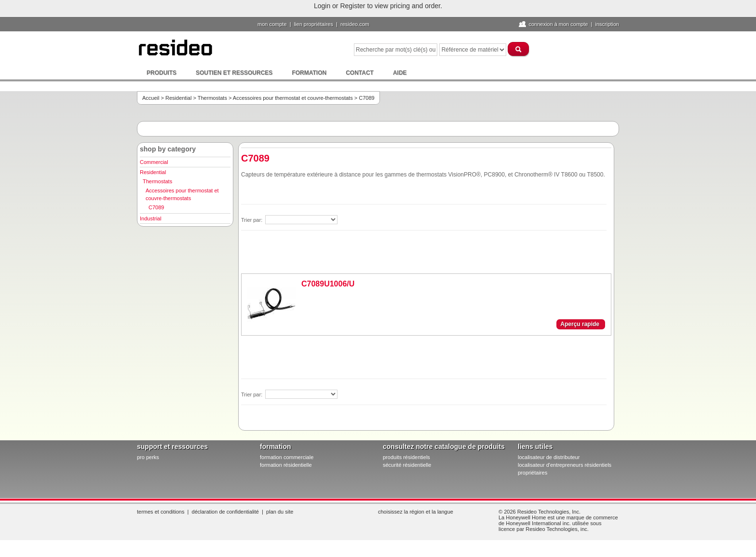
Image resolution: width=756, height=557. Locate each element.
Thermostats (212, 98)
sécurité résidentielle (407, 465)
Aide (400, 73)
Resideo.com (355, 24)
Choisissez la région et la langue (416, 512)
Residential (178, 98)
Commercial (154, 162)
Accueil (151, 98)
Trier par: (252, 220)
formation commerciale (287, 457)
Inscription (607, 24)
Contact (360, 73)
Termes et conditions (161, 512)
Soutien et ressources (234, 73)
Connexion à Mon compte (558, 24)
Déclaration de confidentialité (225, 512)
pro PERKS (148, 457)
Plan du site (280, 512)
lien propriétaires (314, 24)
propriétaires (533, 473)
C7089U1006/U (328, 284)
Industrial (151, 218)
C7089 (156, 207)
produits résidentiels (406, 457)
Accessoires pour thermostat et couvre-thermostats (293, 98)
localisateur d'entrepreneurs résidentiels (565, 465)
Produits (162, 73)
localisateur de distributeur (549, 457)
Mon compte (272, 24)
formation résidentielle (286, 465)
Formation (309, 73)
